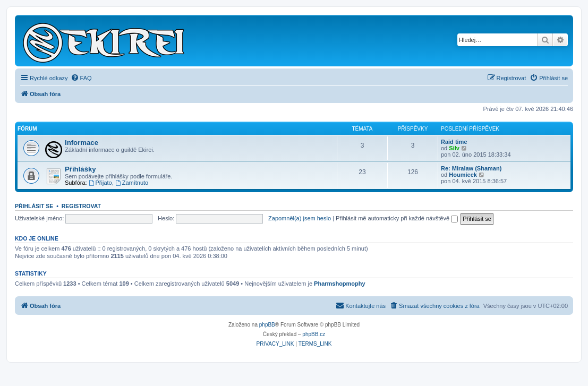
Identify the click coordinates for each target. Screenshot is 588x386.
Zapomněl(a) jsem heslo (300, 218)
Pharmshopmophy (340, 284)
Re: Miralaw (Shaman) (471, 168)
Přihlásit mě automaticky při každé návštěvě (397, 218)
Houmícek (463, 175)
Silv (454, 148)
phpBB (267, 325)
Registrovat (81, 206)
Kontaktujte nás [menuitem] (361, 305)
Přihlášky (80, 169)
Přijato (100, 183)
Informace (82, 143)
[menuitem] (81, 78)
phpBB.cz (314, 334)
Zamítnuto (132, 183)
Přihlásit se (34, 206)
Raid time (454, 142)
